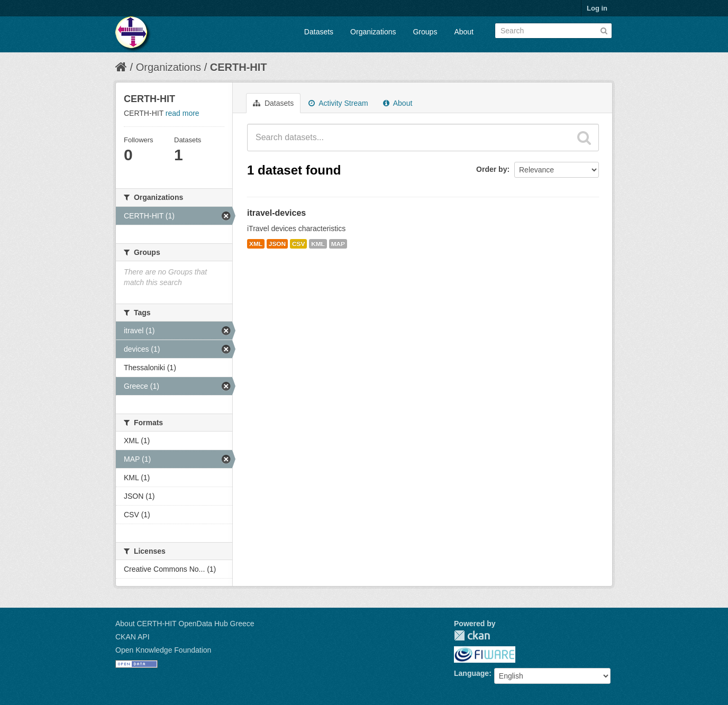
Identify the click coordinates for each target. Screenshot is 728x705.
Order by (492, 169)
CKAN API (133, 637)
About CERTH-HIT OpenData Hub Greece (185, 624)
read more (183, 113)
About (464, 32)
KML (318, 244)
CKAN (472, 635)
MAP (338, 244)
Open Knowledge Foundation (163, 650)
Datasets (319, 32)
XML (256, 244)
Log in (597, 8)
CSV (298, 244)
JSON (277, 244)
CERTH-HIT (239, 67)
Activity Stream (338, 103)
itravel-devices (276, 213)
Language (471, 673)
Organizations (373, 32)
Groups (425, 32)
